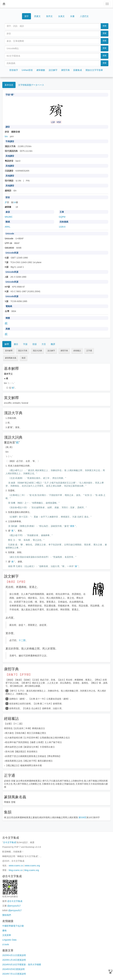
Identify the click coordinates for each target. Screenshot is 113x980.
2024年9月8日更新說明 (13, 969)
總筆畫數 (41, 70)
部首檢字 (14, 70)
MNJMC (9, 217)
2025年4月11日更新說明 (14, 955)
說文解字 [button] (51, 351)
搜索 (105, 26)
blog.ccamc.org (32, 870)
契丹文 (49, 16)
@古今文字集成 (15, 901)
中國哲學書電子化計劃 (13, 926)
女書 (72, 16)
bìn (6, 136)
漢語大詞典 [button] (37, 351)
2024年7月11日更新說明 (14, 974)
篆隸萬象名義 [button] (11, 358)
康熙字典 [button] (64, 351)
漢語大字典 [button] (23, 351)
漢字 (26, 16)
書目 (16, 344)
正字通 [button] (89, 351)
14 (15, 202)
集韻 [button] (24, 358)
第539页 (82, 817)
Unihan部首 (27, 70)
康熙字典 (65, 70)
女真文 (61, 16)
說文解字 (53, 70)
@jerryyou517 (14, 906)
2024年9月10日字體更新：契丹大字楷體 (22, 965)
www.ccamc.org (32, 866)
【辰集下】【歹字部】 (19, 675)
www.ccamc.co (16, 866)
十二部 (22, 640)
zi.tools (6, 944)
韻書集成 (78, 70)
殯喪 (72, 526)
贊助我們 (7, 915)
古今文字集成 (10, 842)
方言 (44, 344)
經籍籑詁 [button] (77, 351)
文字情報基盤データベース (31, 85)
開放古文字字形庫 (94, 70)
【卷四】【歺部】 (16, 582)
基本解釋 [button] (9, 351)
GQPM (62, 217)
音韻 (34, 344)
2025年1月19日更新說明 (14, 960)
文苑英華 (7, 935)
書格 (4, 931)
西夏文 (37, 16)
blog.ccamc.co (16, 870)
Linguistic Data (9, 940)
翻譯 (53, 344)
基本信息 (9, 85)
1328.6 (62, 227)
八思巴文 (84, 16)
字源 (25, 344)
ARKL (8, 227)
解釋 (7, 344)
